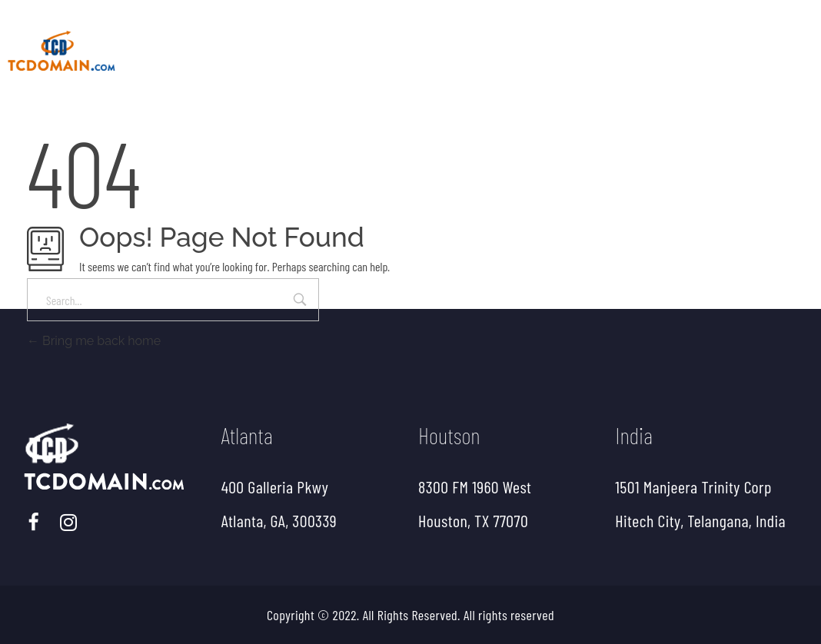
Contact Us (767, 51)
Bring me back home (94, 341)
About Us (329, 51)
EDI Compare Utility (623, 51)
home (246, 45)
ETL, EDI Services (460, 51)
